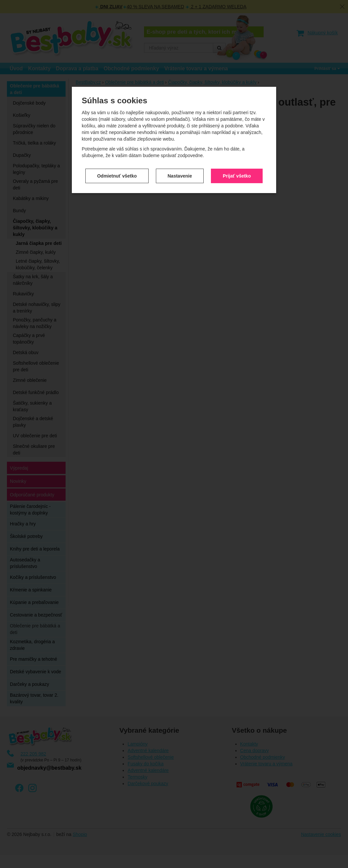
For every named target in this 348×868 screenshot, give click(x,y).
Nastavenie (180, 124)
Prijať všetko (237, 124)
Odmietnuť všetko (117, 124)
